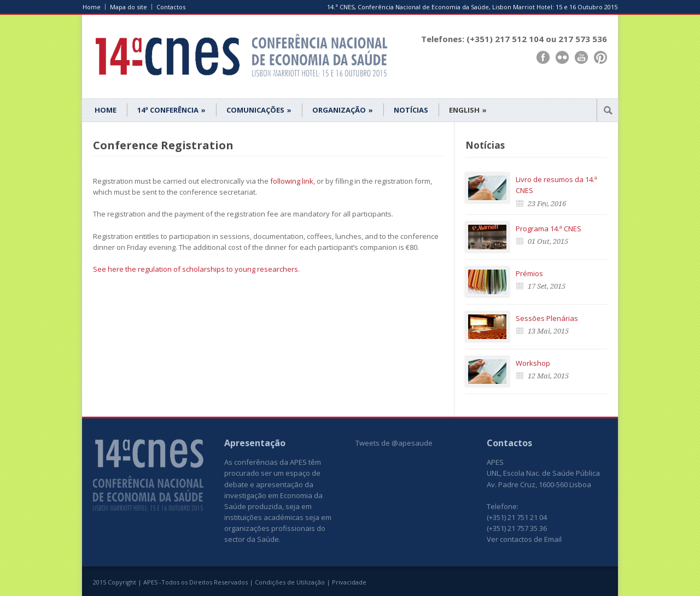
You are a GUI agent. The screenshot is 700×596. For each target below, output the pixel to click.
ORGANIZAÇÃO (343, 110)
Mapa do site (129, 7)
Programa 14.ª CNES (549, 229)
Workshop (533, 363)
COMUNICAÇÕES (259, 110)
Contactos (171, 7)
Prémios (529, 273)
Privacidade (349, 582)
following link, (293, 181)
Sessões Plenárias (547, 318)
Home (92, 7)
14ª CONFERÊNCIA (171, 110)
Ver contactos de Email (524, 539)
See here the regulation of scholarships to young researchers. (196, 269)
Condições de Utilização (290, 582)
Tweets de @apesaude (394, 443)
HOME (106, 110)
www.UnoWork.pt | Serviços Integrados (565, 583)
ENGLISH (468, 110)
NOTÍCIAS (411, 110)
